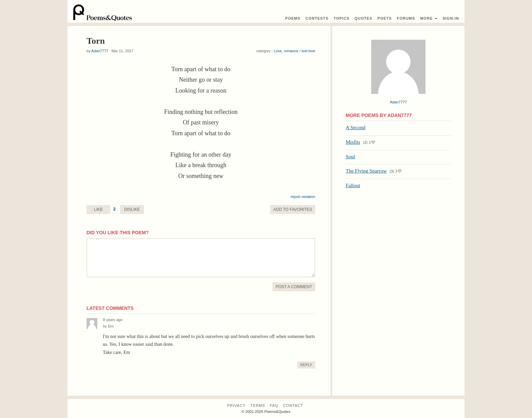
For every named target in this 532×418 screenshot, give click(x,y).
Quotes (363, 18)
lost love (308, 51)
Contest (317, 18)
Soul (350, 157)
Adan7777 (100, 51)
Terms (258, 405)
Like (98, 210)
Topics (341, 18)
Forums (406, 18)
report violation (303, 197)
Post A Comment (294, 287)
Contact (293, 405)
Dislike (132, 210)
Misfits (353, 142)
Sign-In (451, 18)
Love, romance (286, 51)
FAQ (274, 405)
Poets (384, 18)
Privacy (236, 405)
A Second (356, 127)
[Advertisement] (398, 242)
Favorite (293, 210)
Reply (306, 365)
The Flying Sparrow (366, 171)
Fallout (353, 185)
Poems (293, 18)
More (429, 18)
